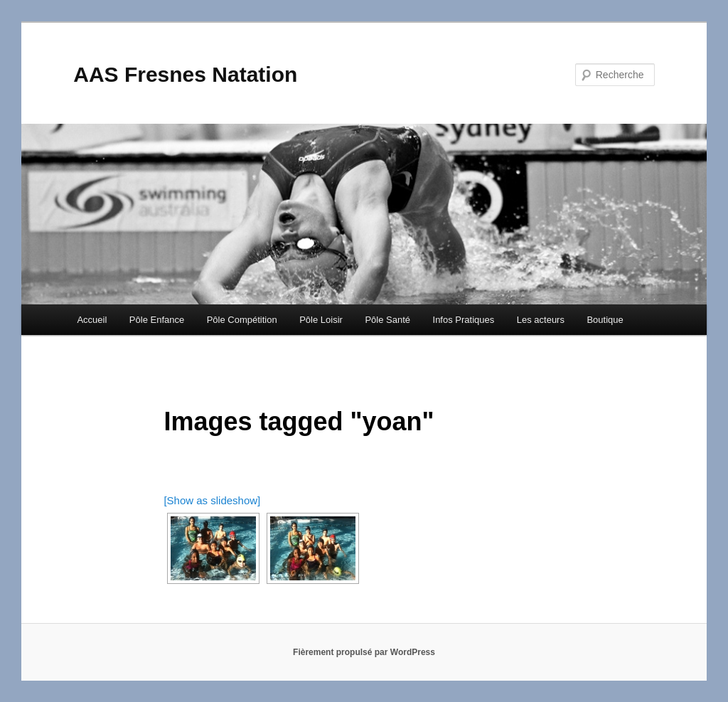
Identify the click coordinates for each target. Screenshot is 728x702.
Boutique (605, 320)
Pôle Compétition (242, 320)
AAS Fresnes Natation (185, 74)
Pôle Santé (387, 320)
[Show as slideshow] (212, 500)
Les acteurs (541, 320)
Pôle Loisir (321, 320)
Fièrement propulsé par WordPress (364, 652)
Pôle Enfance (157, 320)
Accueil (92, 320)
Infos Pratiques (464, 320)
